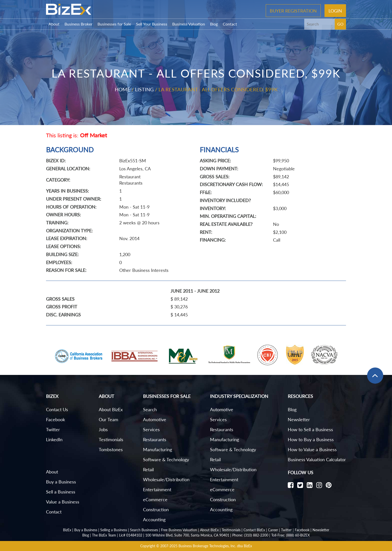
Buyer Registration (293, 11)
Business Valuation (189, 24)
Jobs (103, 429)
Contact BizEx (254, 530)
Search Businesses (144, 530)
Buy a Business (61, 482)
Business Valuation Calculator (317, 459)
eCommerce (155, 499)
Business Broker (78, 24)
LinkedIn (54, 439)
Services (151, 429)
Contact (230, 24)
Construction (156, 509)
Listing (144, 89)
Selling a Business (114, 530)
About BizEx (111, 409)
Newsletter (299, 419)
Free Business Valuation (179, 530)
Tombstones (111, 449)
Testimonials (111, 439)
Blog (214, 24)
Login (335, 11)
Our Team (108, 419)
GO (340, 24)
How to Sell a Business (310, 429)
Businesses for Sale (114, 24)
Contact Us (57, 409)
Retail (148, 469)
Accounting (154, 519)
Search (150, 409)
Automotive (155, 419)
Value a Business (63, 502)
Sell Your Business (152, 24)
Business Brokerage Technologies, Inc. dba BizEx (215, 546)
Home (122, 89)
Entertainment (157, 489)
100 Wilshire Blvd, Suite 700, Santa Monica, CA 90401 (187, 535)
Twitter (53, 429)
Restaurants (155, 439)
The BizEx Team (104, 535)
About (54, 24)
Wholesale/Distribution (166, 479)
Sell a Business (61, 492)
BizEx (67, 530)
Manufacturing (157, 449)
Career (273, 530)
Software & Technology (166, 459)
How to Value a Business (312, 449)
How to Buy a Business (311, 439)
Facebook (55, 419)
